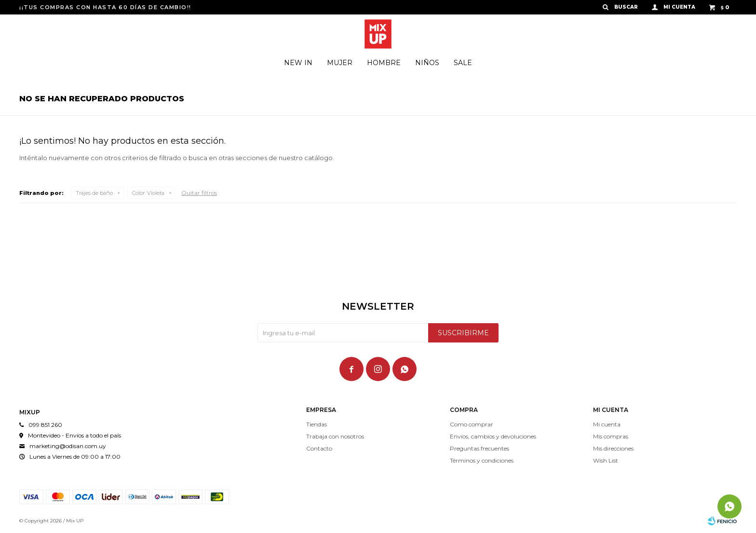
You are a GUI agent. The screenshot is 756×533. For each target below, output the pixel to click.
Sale (463, 63)
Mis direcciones (613, 448)
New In (298, 63)
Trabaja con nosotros (335, 436)
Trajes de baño (94, 193)
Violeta (148, 193)
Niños (427, 63)
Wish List (606, 460)
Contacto (319, 448)
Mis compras (611, 436)
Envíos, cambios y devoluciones (493, 436)
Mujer (340, 63)
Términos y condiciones (482, 460)
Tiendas (317, 424)
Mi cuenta (607, 424)
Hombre (384, 63)
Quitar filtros (199, 193)
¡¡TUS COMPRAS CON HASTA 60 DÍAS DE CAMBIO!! (105, 7)
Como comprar (472, 424)
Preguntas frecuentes (479, 448)
